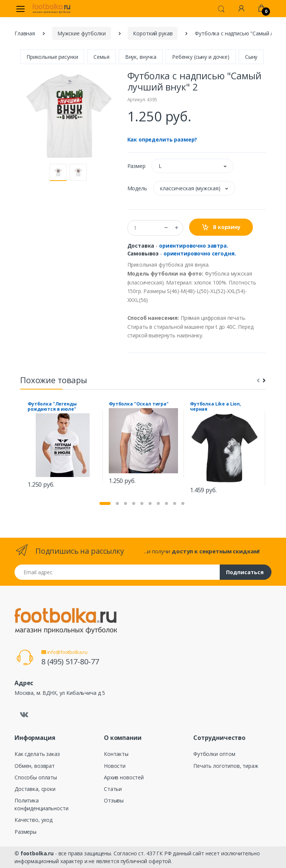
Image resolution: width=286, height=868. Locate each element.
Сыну (251, 57)
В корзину (221, 227)
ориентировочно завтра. (194, 246)
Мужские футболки (82, 33)
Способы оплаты (36, 777)
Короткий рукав (153, 33)
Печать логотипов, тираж (226, 766)
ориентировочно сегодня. (200, 253)
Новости (115, 766)
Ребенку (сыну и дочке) (201, 57)
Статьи (113, 789)
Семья (101, 57)
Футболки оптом (214, 754)
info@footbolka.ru (64, 652)
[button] (221, 8)
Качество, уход (34, 820)
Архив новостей (124, 777)
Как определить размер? (162, 139)
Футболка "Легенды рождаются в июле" (52, 407)
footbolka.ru (37, 853)
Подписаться (245, 572)
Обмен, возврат (35, 766)
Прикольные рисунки (52, 57)
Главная (25, 33)
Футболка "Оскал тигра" (139, 404)
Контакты (116, 754)
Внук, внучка (141, 57)
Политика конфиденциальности (41, 804)
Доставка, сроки (35, 789)
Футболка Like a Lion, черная (215, 407)
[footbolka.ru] (51, 9)
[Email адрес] (117, 572)
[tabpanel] (62, 446)
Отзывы (114, 800)
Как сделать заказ (37, 754)
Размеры (26, 832)
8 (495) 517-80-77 (70, 662)
